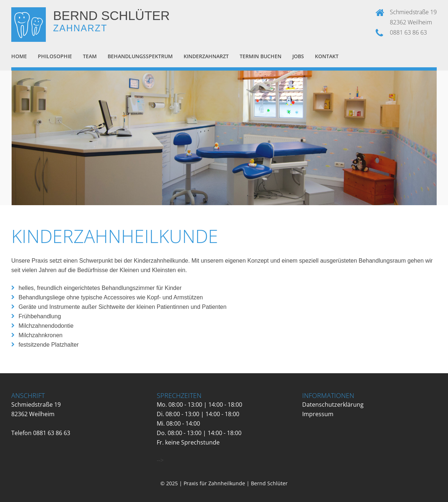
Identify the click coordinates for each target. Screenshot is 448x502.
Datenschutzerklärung (333, 405)
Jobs (298, 56)
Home (19, 56)
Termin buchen (261, 56)
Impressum (318, 414)
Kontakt (327, 56)
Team (90, 56)
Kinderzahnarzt (206, 56)
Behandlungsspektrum (140, 56)
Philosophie (55, 56)
